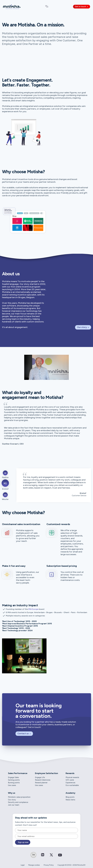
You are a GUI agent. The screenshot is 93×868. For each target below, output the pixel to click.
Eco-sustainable (72, 785)
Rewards (70, 773)
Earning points (14, 780)
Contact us (24, 734)
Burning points (14, 783)
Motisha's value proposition (19, 797)
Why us (12, 793)
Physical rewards (72, 777)
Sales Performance (18, 773)
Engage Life (40, 777)
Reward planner (41, 783)
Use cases (12, 785)
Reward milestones (43, 780)
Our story (83, 327)
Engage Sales (13, 777)
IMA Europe (33, 609)
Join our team (14, 805)
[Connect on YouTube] (60, 857)
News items (70, 800)
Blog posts (70, 797)
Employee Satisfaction (46, 773)
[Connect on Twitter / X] (51, 856)
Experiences (70, 783)
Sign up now (23, 842)
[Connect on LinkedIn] (43, 855)
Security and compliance (18, 802)
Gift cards (70, 780)
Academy (70, 793)
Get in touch (82, 7)
